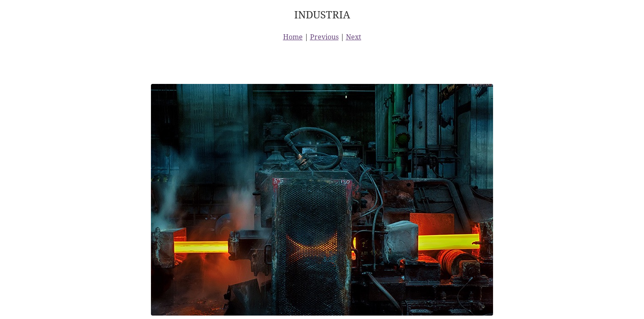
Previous (324, 37)
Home (293, 37)
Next (354, 37)
